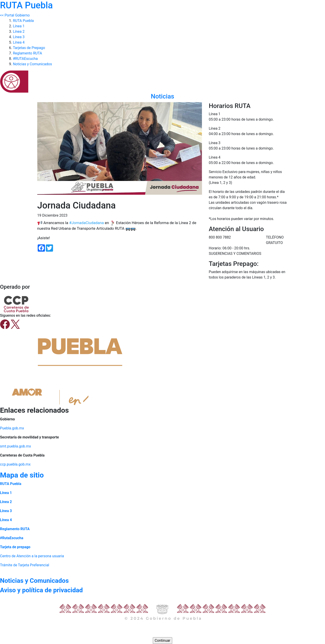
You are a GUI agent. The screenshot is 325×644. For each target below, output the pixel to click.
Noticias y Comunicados (32, 64)
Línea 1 (19, 26)
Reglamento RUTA (27, 53)
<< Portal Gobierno (15, 15)
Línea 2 (19, 32)
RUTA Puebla (23, 21)
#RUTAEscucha (25, 59)
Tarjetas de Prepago (29, 48)
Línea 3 (19, 37)
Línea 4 (19, 42)
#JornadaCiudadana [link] (86, 223)
